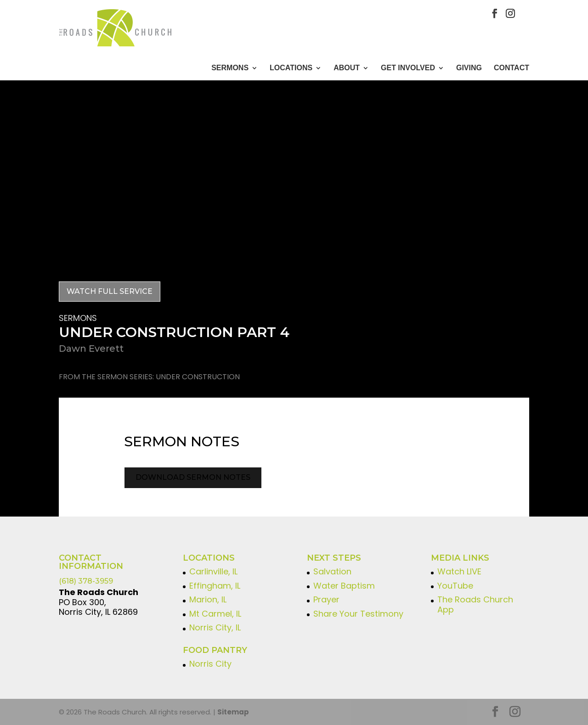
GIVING (469, 68)
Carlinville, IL (213, 571)
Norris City (210, 664)
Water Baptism (344, 586)
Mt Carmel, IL (215, 614)
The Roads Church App (475, 604)
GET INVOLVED (408, 68)
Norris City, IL (215, 627)
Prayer (326, 599)
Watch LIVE (459, 571)
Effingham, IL (215, 586)
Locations (291, 68)
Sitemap (233, 712)
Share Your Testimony (358, 614)
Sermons (230, 68)
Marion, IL (208, 599)
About (347, 68)
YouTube (455, 586)
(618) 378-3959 (86, 581)
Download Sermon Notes (193, 477)
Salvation (332, 571)
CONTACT (512, 68)
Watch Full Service (110, 291)
